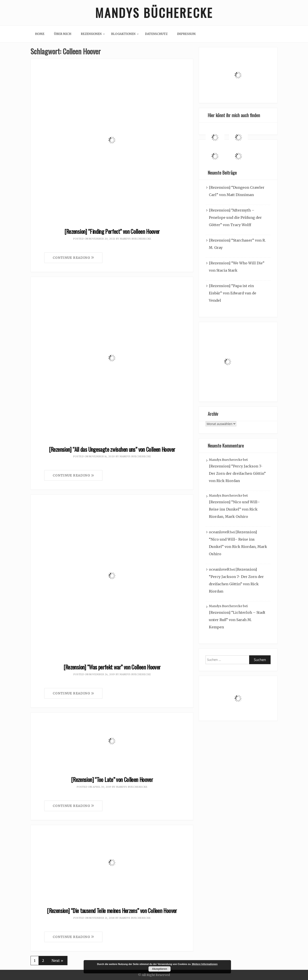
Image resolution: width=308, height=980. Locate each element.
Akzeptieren (160, 969)
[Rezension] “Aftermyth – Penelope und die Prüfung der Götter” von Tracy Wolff (235, 218)
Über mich (63, 34)
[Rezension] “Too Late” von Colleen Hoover (112, 779)
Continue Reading (73, 258)
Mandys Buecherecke (135, 239)
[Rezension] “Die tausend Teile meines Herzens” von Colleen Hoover (112, 910)
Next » (57, 961)
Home (40, 34)
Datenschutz (156, 34)
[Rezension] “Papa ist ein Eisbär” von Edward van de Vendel (233, 293)
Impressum (186, 34)
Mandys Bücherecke (154, 13)
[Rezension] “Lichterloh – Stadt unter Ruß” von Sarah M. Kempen (237, 620)
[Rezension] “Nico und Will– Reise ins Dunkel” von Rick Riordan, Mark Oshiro (234, 509)
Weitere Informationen (205, 964)
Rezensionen (91, 34)
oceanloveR (219, 532)
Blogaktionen (123, 34)
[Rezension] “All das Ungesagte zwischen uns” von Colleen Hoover (112, 449)
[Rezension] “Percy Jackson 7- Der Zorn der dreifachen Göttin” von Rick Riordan (237, 474)
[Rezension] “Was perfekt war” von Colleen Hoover (112, 667)
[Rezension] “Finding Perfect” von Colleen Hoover (112, 231)
